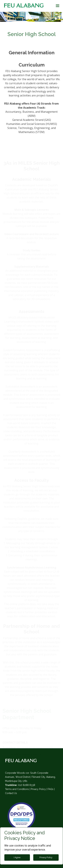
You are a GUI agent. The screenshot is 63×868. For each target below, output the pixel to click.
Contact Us (11, 793)
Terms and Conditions (17, 789)
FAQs (51, 789)
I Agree (17, 857)
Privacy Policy (38, 789)
